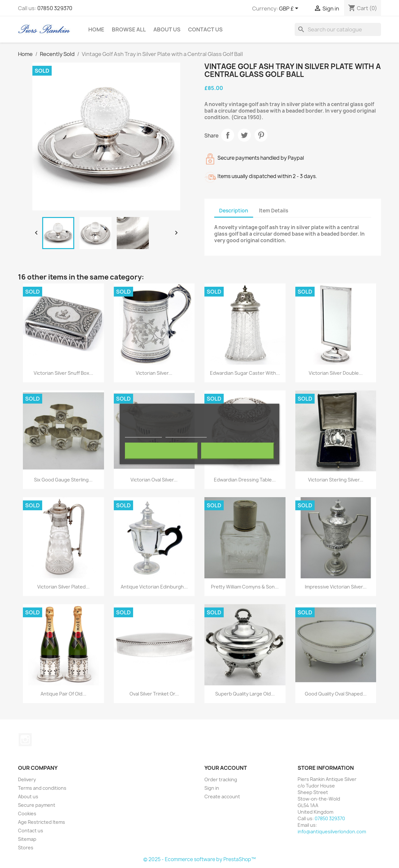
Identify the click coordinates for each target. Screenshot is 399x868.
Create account (222, 796)
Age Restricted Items (42, 822)
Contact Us (205, 29)
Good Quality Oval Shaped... (336, 694)
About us (167, 29)
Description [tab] (234, 211)
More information (143, 434)
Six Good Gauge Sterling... (63, 480)
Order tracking (221, 779)
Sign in (212, 788)
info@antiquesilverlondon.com (332, 832)
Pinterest (261, 135)
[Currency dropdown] (290, 9)
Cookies (27, 814)
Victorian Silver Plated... (63, 587)
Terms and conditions (42, 788)
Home (96, 29)
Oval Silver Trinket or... (154, 694)
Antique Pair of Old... (63, 694)
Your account (226, 768)
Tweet (244, 135)
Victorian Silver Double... (336, 373)
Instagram (25, 740)
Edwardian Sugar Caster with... (245, 373)
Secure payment (37, 805)
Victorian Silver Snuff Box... (63, 373)
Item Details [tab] (274, 211)
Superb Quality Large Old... (245, 694)
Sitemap (27, 839)
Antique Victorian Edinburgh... (154, 587)
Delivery (27, 779)
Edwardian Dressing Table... (245, 480)
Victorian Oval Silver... (154, 480)
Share (228, 135)
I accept (237, 451)
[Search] (338, 29)
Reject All (162, 451)
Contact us (31, 831)
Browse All (129, 29)
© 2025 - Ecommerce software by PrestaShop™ (199, 859)
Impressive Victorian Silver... (336, 587)
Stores (26, 848)
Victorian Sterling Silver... (336, 480)
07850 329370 (55, 8)
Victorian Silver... (154, 373)
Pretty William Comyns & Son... (245, 587)
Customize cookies (186, 434)
